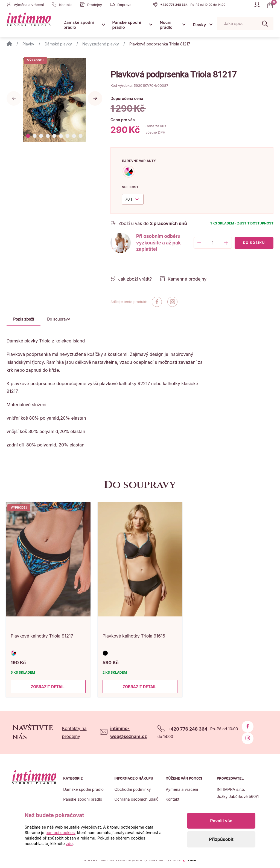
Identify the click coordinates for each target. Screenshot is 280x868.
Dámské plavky (58, 44)
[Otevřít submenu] (103, 24)
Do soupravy (59, 319)
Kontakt (173, 799)
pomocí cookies (60, 833)
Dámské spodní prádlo (79, 25)
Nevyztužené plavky (101, 44)
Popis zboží (24, 319)
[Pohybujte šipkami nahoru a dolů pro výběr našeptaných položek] (245, 24)
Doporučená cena (127, 98)
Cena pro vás (123, 120)
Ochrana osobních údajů (136, 799)
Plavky (199, 25)
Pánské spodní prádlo (127, 25)
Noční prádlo (166, 25)
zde (69, 844)
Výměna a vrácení (182, 789)
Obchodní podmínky (132, 789)
